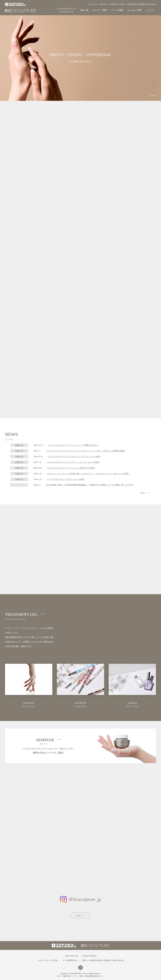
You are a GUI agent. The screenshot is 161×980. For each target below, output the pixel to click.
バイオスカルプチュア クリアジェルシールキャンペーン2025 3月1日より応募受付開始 (85, 451)
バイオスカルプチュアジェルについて (66, 10)
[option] (80, 58)
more (82, 915)
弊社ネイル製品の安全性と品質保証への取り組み (138, 4)
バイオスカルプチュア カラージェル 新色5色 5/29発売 (71, 468)
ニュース (150, 10)
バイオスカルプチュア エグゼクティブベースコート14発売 (74, 457)
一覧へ (146, 493)
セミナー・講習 (100, 10)
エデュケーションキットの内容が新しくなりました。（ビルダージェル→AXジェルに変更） (88, 474)
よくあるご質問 (134, 10)
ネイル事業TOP (112, 4)
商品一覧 (84, 10)
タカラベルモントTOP (96, 4)
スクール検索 (117, 10)
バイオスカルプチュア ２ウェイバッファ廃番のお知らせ (73, 445)
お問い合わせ (70, 956)
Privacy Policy (88, 956)
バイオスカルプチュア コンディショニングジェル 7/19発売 (73, 462)
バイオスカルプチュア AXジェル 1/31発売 (66, 479)
